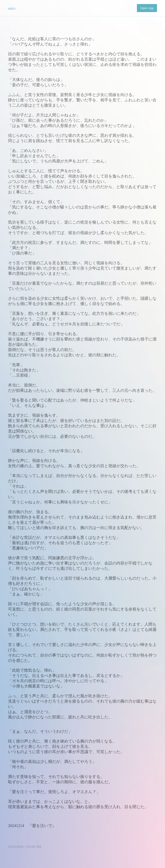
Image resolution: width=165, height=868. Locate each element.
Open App (147, 8)
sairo (12, 8)
